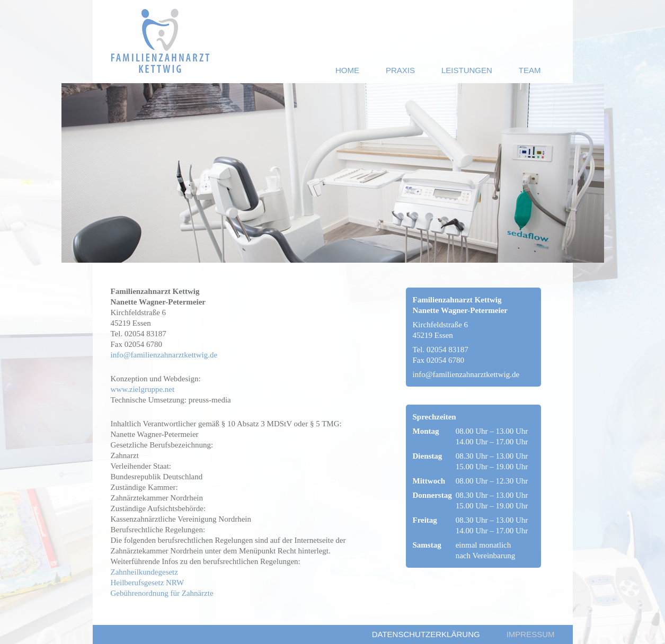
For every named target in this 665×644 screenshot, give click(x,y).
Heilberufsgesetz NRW (148, 583)
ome (347, 70)
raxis (400, 70)
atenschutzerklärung (426, 634)
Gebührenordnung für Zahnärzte (162, 593)
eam (530, 70)
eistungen (467, 70)
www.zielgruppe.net (143, 389)
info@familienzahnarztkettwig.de (164, 355)
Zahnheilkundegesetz (144, 572)
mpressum (531, 634)
